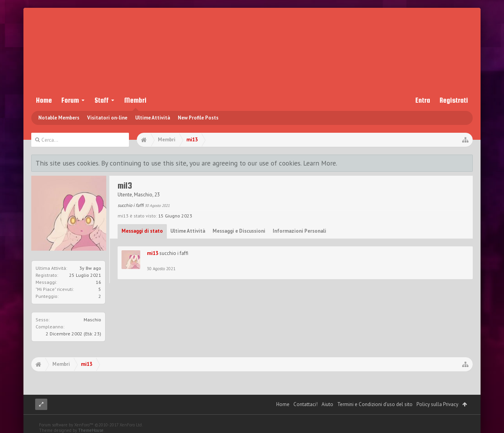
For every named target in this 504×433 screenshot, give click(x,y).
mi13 (153, 253)
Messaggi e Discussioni (239, 231)
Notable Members (59, 118)
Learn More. (320, 163)
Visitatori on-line (107, 118)
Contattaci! (306, 404)
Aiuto (327, 404)
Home (44, 100)
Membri (135, 100)
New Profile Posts (198, 118)
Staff (102, 100)
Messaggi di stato (142, 231)
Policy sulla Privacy (437, 404)
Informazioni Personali (299, 231)
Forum (70, 100)
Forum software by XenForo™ (91, 425)
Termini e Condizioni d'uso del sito (375, 404)
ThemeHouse (91, 430)
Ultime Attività (153, 118)
